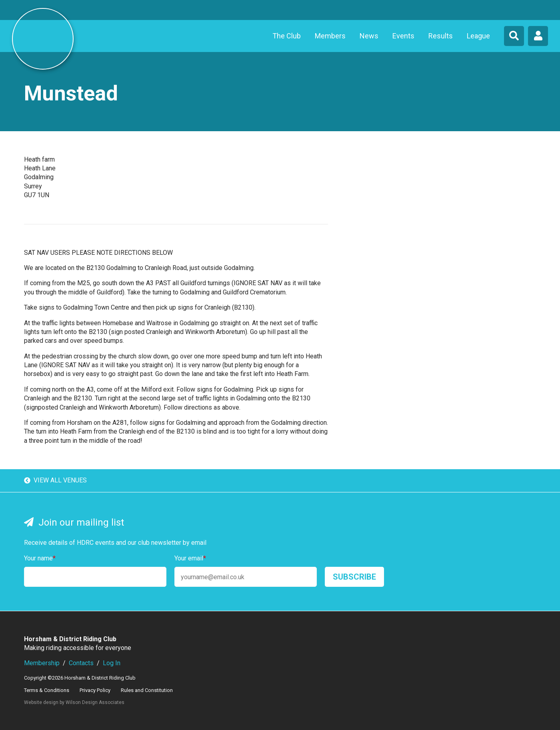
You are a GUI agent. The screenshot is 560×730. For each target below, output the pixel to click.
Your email (190, 558)
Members (330, 36)
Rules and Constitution (147, 690)
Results (441, 36)
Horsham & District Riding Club (43, 39)
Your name (40, 558)
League (478, 36)
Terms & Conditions (47, 690)
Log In (112, 663)
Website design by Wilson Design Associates (74, 702)
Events (403, 36)
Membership (42, 663)
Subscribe (354, 577)
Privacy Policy (95, 690)
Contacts (81, 663)
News (369, 36)
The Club (287, 36)
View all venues (55, 481)
